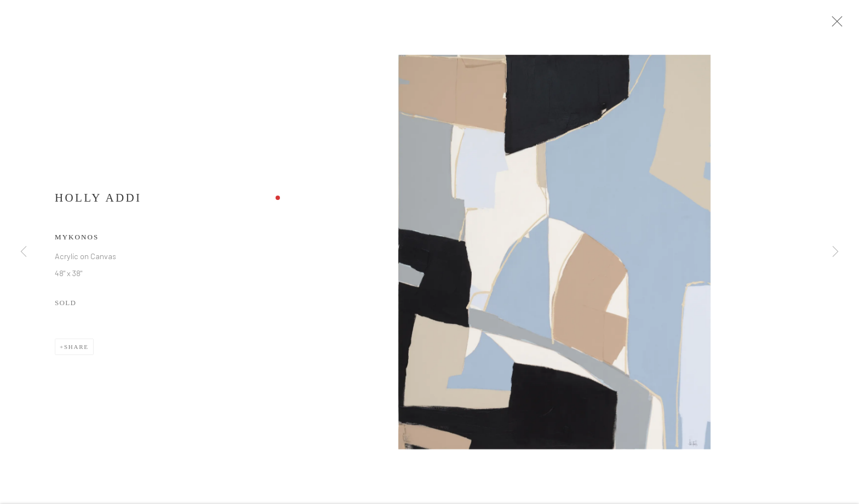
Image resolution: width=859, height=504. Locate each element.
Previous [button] (24, 252)
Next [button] (835, 252)
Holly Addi (98, 202)
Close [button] (842, 25)
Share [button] (76, 351)
